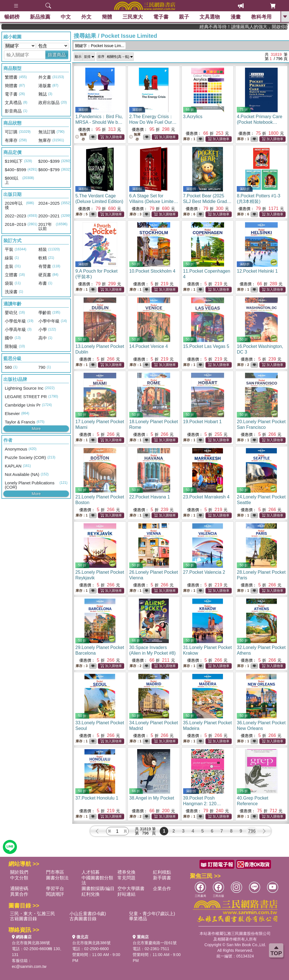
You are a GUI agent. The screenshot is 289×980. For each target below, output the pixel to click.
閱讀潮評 (55, 894)
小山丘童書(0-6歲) (88, 914)
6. (154, 201)
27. (204, 572)
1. (99, 122)
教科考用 (261, 17)
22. (150, 497)
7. (207, 201)
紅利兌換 (91, 894)
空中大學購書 (131, 889)
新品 (40, 17)
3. (193, 117)
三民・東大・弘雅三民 (32, 914)
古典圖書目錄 (83, 919)
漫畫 (236, 17)
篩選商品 (57, 55)
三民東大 (133, 17)
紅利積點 (162, 872)
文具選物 (210, 17)
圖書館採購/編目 (98, 889)
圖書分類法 (57, 878)
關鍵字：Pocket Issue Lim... (100, 46)
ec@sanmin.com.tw (29, 966)
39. (202, 804)
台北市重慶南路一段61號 (155, 943)
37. (97, 798)
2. (153, 122)
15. (206, 346)
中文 (66, 17)
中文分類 (19, 878)
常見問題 (126, 878)
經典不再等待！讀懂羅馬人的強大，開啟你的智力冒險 (260, 27)
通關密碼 (19, 889)
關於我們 (19, 872)
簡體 (107, 17)
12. (257, 271)
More (36, 429)
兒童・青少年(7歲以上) (152, 914)
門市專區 (55, 872)
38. (152, 798)
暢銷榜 (12, 17)
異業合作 (19, 894)
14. (149, 346)
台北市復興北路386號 (31, 943)
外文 (86, 17)
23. (206, 497)
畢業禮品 (138, 919)
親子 (184, 17)
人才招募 (91, 872)
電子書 (161, 17)
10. (152, 271)
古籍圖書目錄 (23, 919)
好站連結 (126, 894)
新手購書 (162, 878)
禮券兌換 (126, 872)
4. (260, 122)
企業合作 (162, 889)
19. (202, 422)
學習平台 (55, 889)
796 (252, 831)
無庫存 (81, 137)
